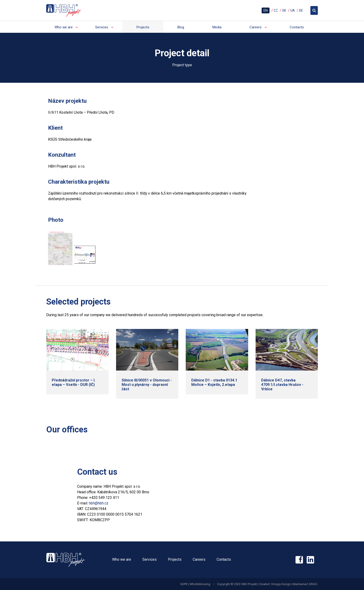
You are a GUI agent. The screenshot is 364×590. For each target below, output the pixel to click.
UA (293, 10)
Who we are (64, 27)
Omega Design (281, 584)
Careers (256, 27)
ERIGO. (313, 584)
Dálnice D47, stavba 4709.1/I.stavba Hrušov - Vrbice (282, 385)
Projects (143, 27)
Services (102, 27)
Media (217, 27)
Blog (181, 27)
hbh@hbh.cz (99, 503)
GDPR (184, 584)
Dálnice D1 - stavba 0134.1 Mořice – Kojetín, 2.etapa (214, 382)
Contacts (297, 27)
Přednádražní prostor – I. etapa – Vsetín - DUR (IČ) (74, 382)
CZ (276, 10)
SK (284, 10)
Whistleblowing (200, 584)
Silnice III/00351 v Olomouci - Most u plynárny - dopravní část (147, 385)
